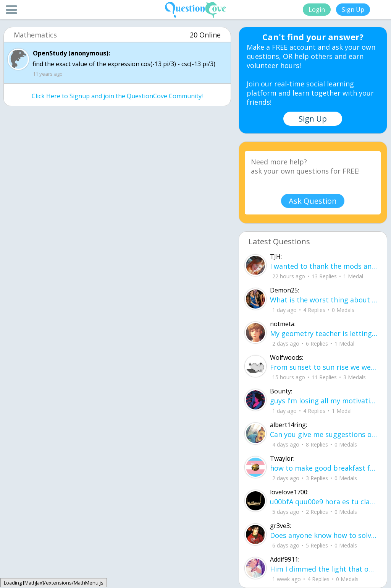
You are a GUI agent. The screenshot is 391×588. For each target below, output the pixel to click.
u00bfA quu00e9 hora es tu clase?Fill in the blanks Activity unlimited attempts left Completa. (324, 502)
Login (317, 10)
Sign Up (353, 10)
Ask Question (313, 201)
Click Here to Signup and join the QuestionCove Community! (117, 96)
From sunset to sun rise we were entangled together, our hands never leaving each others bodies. (324, 367)
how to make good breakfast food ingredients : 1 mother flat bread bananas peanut (324, 468)
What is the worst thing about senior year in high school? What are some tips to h (324, 300)
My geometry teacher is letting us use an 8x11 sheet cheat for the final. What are (324, 333)
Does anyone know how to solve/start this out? (324, 535)
